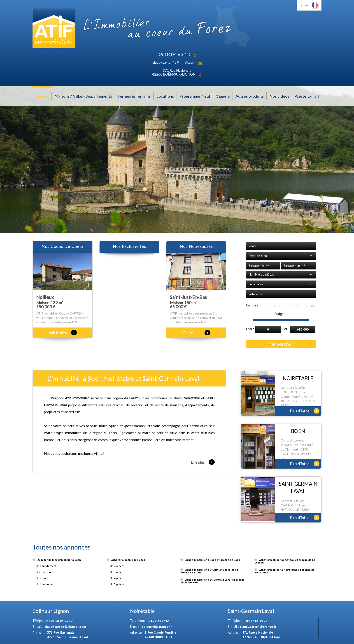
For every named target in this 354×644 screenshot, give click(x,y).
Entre (250, 329)
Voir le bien (63, 333)
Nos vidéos (279, 96)
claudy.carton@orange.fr (258, 627)
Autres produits (250, 96)
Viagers (223, 96)
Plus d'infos (305, 411)
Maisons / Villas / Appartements (83, 96)
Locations (165, 96)
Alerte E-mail (307, 96)
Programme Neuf (195, 96)
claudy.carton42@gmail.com (174, 62)
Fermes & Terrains (134, 96)
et (286, 329)
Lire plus (203, 462)
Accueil (42, 96)
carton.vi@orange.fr (157, 627)
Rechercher (281, 344)
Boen (178, 398)
